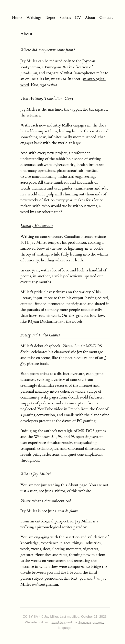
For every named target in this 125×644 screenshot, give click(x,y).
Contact (106, 18)
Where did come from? (48, 50)
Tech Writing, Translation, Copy (47, 98)
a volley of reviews (67, 276)
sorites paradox (74, 527)
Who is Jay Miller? (36, 474)
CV (78, 18)
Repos (50, 18)
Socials (65, 18)
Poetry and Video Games (40, 335)
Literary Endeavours (37, 226)
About (90, 18)
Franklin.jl (58, 622)
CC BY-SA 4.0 (33, 617)
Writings (34, 18)
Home (17, 18)
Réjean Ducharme (43, 321)
